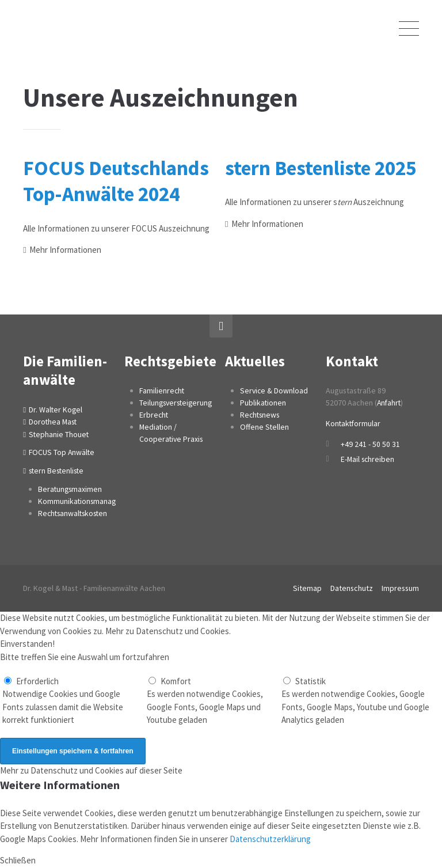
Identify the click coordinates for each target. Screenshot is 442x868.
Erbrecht (154, 415)
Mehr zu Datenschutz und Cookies (167, 632)
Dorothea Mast (54, 422)
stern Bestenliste (58, 471)
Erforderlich (38, 682)
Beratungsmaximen (71, 490)
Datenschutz (352, 589)
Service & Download (275, 391)
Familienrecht (162, 391)
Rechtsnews (261, 415)
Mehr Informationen (65, 250)
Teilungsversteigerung (178, 403)
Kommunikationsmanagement (89, 502)
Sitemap (307, 589)
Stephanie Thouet (59, 434)
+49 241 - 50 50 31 (370, 444)
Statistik (310, 682)
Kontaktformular (354, 423)
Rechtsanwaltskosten (75, 514)
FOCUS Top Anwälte (62, 453)
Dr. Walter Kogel (56, 410)
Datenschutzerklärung (270, 839)
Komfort (176, 682)
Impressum (400, 589)
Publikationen (263, 403)
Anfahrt (390, 403)
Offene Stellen (265, 427)
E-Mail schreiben (368, 459)
